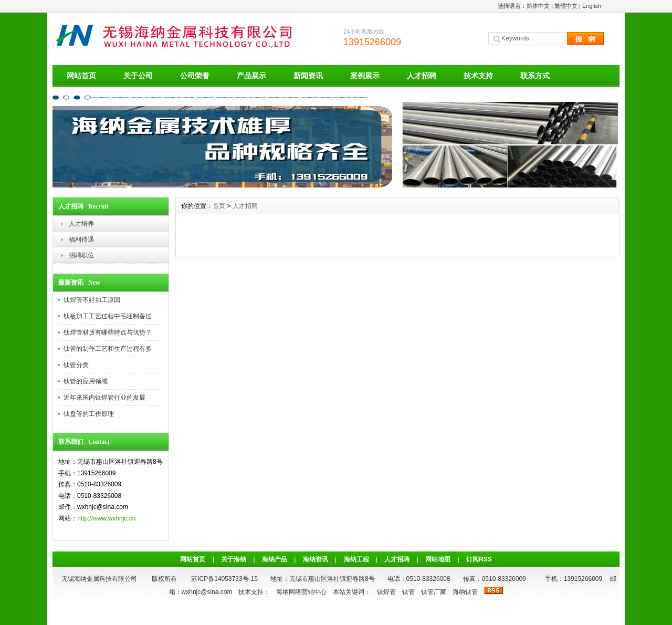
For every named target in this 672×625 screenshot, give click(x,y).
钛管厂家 (434, 592)
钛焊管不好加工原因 (92, 300)
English (592, 6)
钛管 (408, 592)
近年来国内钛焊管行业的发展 (104, 398)
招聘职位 (81, 255)
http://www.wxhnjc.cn (106, 518)
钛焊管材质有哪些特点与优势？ (108, 332)
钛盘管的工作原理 (89, 414)
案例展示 (365, 76)
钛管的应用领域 (86, 381)
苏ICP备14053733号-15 (224, 579)
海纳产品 (275, 559)
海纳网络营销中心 (301, 592)
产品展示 (251, 76)
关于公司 (138, 76)
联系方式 (535, 76)
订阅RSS (479, 559)
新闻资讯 (308, 76)
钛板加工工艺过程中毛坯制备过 (108, 316)
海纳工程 (356, 559)
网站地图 (438, 559)
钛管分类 (76, 365)
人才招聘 (422, 76)
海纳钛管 (465, 592)
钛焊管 (386, 592)
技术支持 (478, 76)
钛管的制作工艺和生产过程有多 (108, 349)
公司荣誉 (195, 76)
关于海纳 (234, 559)
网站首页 (81, 76)
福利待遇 (81, 239)
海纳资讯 (316, 559)
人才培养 (81, 224)
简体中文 (538, 6)
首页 (219, 206)
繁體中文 (566, 6)
